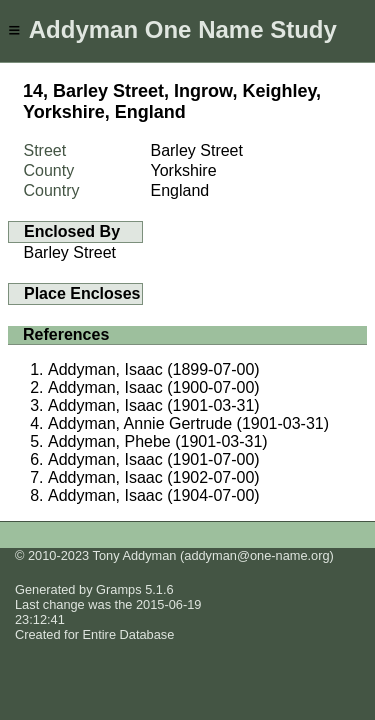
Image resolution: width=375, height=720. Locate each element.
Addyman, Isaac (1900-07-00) (154, 387)
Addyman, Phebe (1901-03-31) (158, 441)
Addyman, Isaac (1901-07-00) (154, 459)
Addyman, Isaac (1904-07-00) (154, 495)
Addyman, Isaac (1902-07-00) (154, 477)
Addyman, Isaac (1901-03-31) (154, 405)
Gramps (119, 589)
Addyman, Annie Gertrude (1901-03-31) (188, 423)
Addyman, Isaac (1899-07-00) (154, 369)
